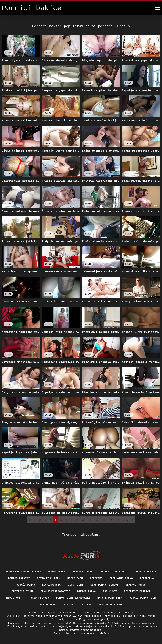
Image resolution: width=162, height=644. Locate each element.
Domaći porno (26, 585)
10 (83, 520)
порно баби (75, 578)
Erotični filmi (23, 591)
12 (97, 520)
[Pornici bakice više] (158, 8)
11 (90, 520)
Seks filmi (76, 585)
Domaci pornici (19, 578)
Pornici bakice (65, 633)
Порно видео (49, 604)
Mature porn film (110, 598)
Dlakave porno (136, 585)
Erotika (86, 604)
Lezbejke (96, 578)
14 (111, 520)
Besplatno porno (121, 578)
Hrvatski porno (83, 572)
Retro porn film (49, 578)
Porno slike (57, 572)
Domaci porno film (143, 598)
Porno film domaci (115, 572)
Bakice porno (87, 591)
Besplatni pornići (137, 591)
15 (118, 520)
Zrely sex (110, 591)
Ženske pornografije (55, 591)
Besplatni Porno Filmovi (23, 572)
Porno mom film (146, 572)
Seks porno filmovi (105, 585)
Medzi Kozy (14, 598)
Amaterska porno (110, 604)
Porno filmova (39, 598)
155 (126, 520)
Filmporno (147, 578)
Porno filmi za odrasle (73, 598)
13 (104, 520)
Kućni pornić (51, 585)
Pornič (69, 604)
